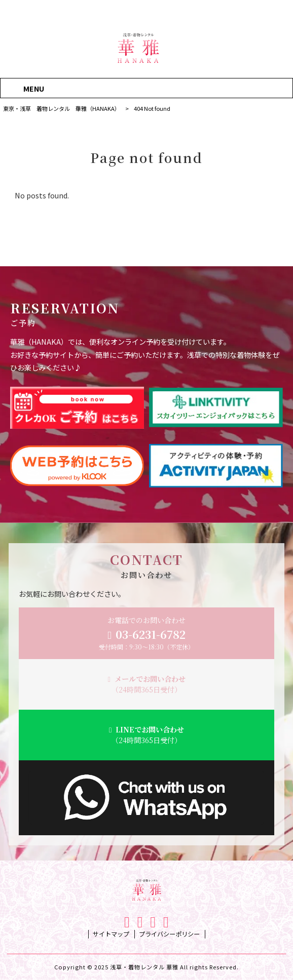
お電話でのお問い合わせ (146, 633)
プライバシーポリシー (169, 934)
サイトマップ (111, 934)
